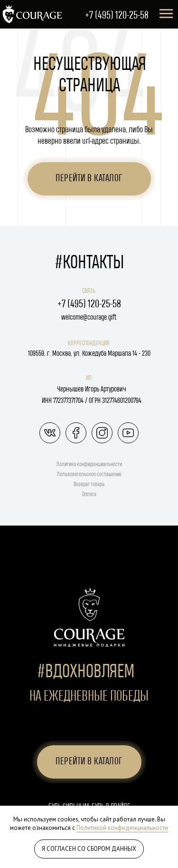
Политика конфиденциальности (89, 464)
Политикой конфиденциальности (122, 828)
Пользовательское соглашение (89, 474)
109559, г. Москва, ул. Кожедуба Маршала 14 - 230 (89, 354)
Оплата (89, 494)
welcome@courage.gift (89, 318)
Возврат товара (89, 484)
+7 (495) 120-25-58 (117, 15)
